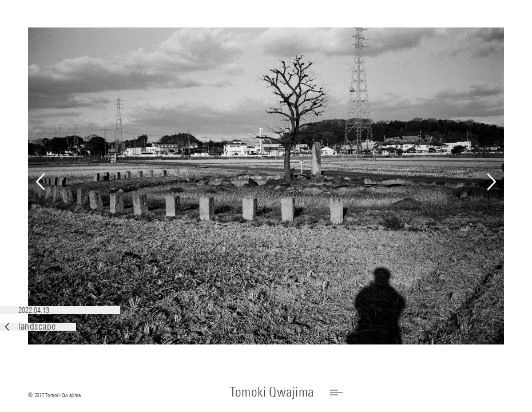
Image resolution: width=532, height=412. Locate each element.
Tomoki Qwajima (272, 392)
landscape (31, 326)
